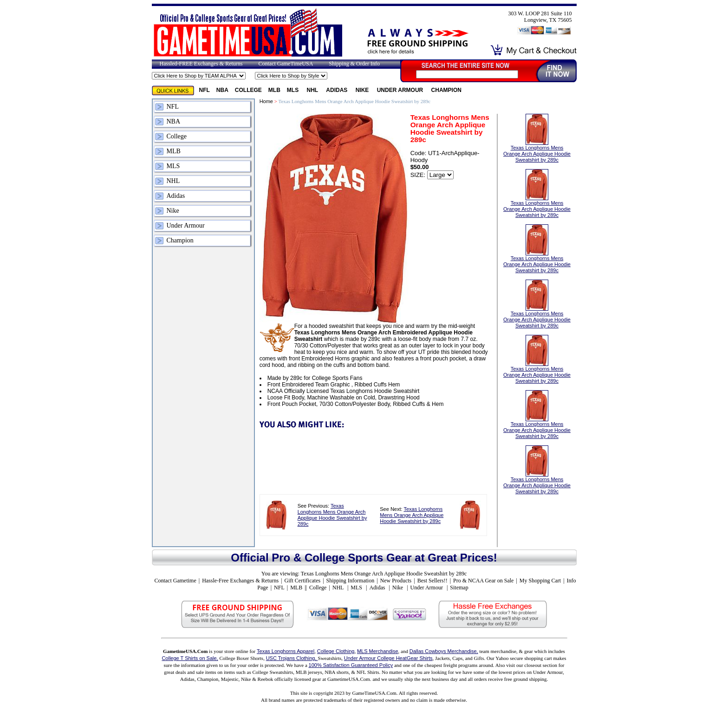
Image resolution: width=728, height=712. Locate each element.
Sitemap (459, 588)
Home (266, 101)
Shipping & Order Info (354, 64)
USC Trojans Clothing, (292, 658)
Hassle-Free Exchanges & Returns (240, 581)
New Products (396, 581)
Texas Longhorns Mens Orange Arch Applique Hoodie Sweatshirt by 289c (332, 515)
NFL (205, 90)
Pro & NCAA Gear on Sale (483, 581)
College (248, 90)
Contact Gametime (175, 581)
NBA (222, 90)
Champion (446, 90)
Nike (363, 90)
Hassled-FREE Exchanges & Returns (201, 64)
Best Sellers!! (432, 581)
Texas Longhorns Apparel (286, 651)
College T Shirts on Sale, (190, 658)
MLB (274, 90)
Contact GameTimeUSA (286, 64)
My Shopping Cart (540, 581)
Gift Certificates (302, 581)
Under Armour (401, 90)
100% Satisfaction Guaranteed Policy (351, 665)
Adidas (337, 90)
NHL (313, 90)
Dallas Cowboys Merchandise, (444, 651)
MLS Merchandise (378, 651)
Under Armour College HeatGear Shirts (388, 658)
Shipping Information (351, 581)
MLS (294, 90)
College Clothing (336, 651)
